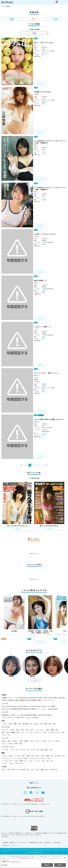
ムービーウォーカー (48, 700)
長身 (6, 732)
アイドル (20, 756)
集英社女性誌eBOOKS (24, 709)
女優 (31, 756)
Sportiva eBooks (53, 709)
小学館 (4, 700)
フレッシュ (27, 732)
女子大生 (60, 756)
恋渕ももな (37, 422)
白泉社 (28, 700)
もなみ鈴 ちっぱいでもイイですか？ (45, 234)
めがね (39, 724)
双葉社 (39, 700)
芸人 (50, 761)
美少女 (7, 741)
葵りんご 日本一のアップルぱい (44, 43)
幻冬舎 (50, 698)
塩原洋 (44, 390)
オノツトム (45, 433)
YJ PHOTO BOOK (22, 706)
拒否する (60, 865)
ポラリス (29, 718)
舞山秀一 (44, 337)
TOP (3, 7)
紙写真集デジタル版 (8, 715)
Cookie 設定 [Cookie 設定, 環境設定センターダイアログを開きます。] (4, 865)
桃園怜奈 (36, 380)
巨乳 (21, 730)
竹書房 (17, 700)
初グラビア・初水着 (21, 770)
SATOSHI (44, 244)
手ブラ (7, 770)
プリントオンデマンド (9, 718)
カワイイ (54, 741)
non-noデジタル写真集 (9, 709)
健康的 (16, 732)
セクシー (8, 744)
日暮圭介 (44, 291)
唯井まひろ (37, 375)
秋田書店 (5, 698)
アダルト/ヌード (19, 763)
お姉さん (18, 741)
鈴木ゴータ (45, 53)
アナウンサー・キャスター (40, 758)
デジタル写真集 (12, 19)
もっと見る (34, 681)
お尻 (30, 730)
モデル (40, 756)
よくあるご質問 (56, 843)
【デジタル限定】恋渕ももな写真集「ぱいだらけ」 (49, 419)
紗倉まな (36, 283)
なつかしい (41, 741)
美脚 (55, 730)
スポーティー (41, 732)
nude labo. (35, 718)
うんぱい (36, 329)
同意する (47, 865)
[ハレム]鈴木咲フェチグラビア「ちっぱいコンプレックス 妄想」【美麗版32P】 (50, 142)
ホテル (35, 750)
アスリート (8, 763)
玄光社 (45, 698)
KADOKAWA (23, 698)
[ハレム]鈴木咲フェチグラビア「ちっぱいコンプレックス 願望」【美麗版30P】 (50, 189)
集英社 (55, 698)
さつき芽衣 (37, 382)
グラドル (8, 756)
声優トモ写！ (21, 718)
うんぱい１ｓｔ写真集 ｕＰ (43, 327)
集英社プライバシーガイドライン (18, 843)
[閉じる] (65, 858)
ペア (6, 750)
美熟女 (29, 741)
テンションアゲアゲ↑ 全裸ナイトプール (46, 373)
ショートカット (43, 730)
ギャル (6, 735)
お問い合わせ (6, 845)
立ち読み (40, 83)
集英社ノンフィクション (39, 709)
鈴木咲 (36, 145)
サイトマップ (14, 845)
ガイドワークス (13, 698)
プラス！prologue (21, 715)
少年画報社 (10, 700)
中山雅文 (44, 153)
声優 (50, 756)
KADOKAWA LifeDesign (35, 698)
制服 (18, 724)
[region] (34, 861)
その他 (54, 770)
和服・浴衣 (51, 724)
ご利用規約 (5, 843)
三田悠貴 (36, 94)
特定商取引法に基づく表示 (35, 843)
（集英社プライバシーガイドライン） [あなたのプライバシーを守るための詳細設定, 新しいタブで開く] (11, 862)
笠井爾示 (44, 102)
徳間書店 (22, 700)
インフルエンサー (10, 761)
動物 (45, 770)
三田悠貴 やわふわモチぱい (43, 92)
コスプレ (7, 724)
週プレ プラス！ (34, 19)
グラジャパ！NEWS (56, 19)
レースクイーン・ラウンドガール (15, 758)
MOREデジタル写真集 (48, 706)
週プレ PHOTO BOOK (9, 706)
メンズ (35, 770)
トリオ (15, 750)
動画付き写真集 (32, 715)
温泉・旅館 (47, 750)
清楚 (19, 744)
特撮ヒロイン (26, 761)
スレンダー (8, 730)
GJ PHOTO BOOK (35, 706)
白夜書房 (34, 700)
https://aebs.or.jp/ (5, 837)
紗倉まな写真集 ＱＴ (41, 280)
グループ (25, 750)
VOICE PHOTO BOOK (45, 715)
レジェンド (40, 761)
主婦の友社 (62, 698)
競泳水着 (28, 724)
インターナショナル (57, 732)
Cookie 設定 (47, 843)
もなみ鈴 (36, 236)
